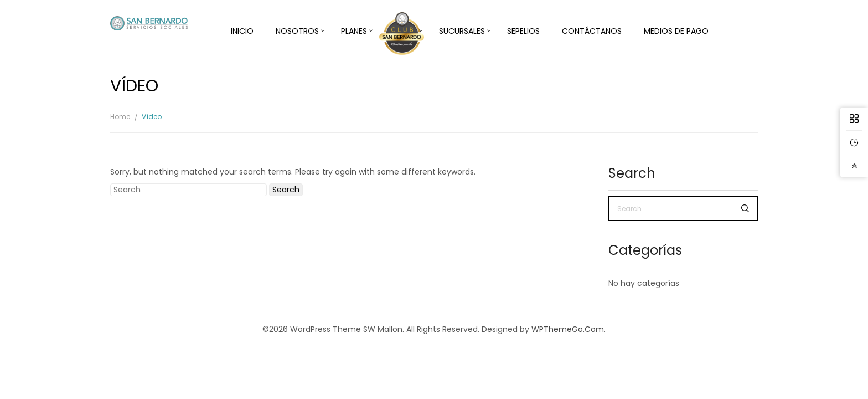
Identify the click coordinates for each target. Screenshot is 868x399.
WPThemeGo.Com (568, 329)
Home (120, 117)
